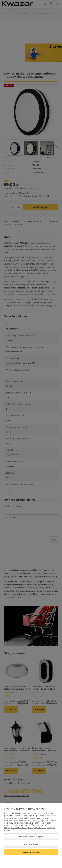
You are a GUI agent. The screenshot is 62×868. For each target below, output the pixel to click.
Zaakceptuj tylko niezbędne (31, 837)
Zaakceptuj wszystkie (31, 852)
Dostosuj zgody (31, 844)
